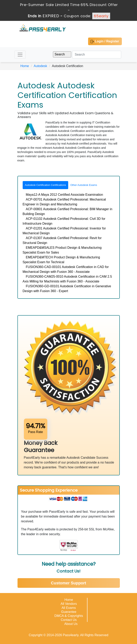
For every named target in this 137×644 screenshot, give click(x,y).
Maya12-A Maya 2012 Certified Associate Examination (64, 195)
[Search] (97, 55)
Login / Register (105, 41)
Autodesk (40, 66)
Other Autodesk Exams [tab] (84, 185)
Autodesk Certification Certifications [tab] (45, 185)
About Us (71, 624)
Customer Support (69, 583)
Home (25, 66)
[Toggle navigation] (20, 55)
